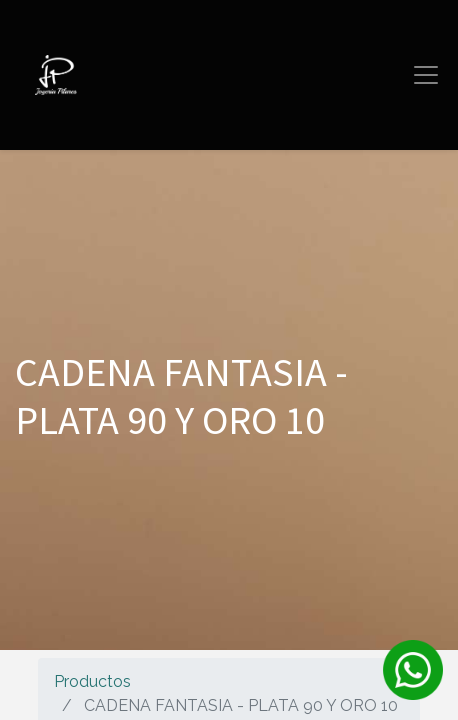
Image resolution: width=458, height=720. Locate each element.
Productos (92, 681)
